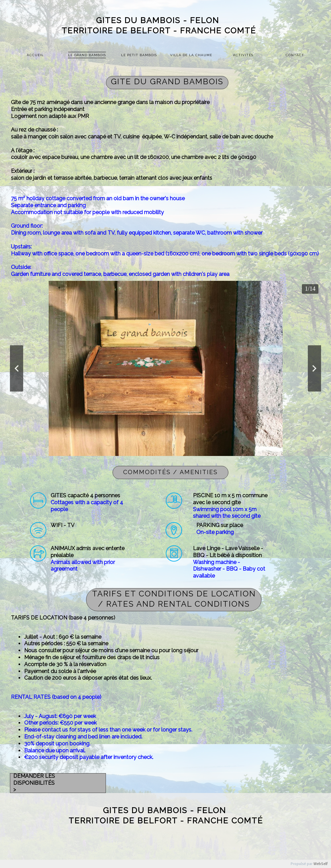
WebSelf (321, 864)
